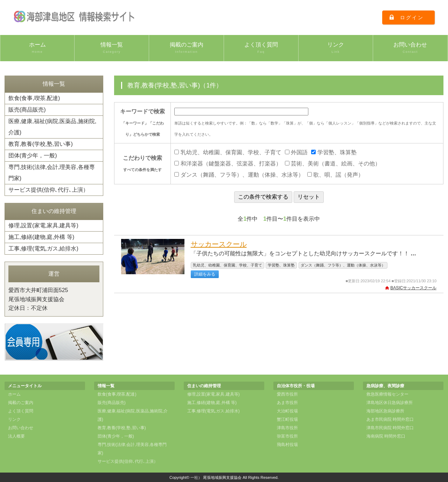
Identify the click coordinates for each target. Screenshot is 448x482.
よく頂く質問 (261, 48)
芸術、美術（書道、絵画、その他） (333, 164)
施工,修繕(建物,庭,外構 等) (41, 237)
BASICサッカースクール (413, 288)
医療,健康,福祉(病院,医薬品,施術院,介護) (52, 127)
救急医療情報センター (387, 394)
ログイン (412, 17)
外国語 (296, 152)
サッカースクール (219, 244)
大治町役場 (287, 411)
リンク (336, 48)
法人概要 (16, 436)
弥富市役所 (287, 436)
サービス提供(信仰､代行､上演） (48, 190)
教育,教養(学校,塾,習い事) (41, 144)
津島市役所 (287, 428)
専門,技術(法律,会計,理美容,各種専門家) (52, 173)
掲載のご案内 (186, 48)
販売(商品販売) (27, 110)
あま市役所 (287, 403)
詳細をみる (205, 274)
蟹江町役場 (287, 419)
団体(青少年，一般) (33, 155)
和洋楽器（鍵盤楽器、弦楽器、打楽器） (228, 164)
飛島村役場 (287, 445)
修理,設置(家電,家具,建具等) (43, 225)
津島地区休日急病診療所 (390, 403)
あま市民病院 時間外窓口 (390, 419)
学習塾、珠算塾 (334, 152)
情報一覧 (112, 48)
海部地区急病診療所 (385, 411)
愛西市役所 (287, 394)
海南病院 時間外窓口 (386, 436)
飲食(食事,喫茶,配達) (34, 98)
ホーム (37, 48)
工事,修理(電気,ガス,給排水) (43, 249)
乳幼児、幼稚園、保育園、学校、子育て (228, 152)
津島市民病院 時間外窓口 (390, 428)
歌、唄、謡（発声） (335, 175)
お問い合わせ (410, 48)
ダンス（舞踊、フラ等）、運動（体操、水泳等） (239, 175)
